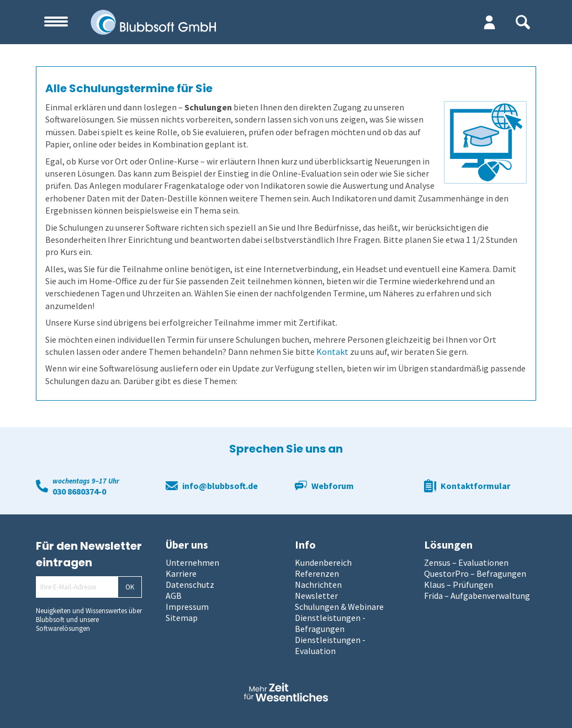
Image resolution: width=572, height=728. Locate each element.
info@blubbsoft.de (220, 486)
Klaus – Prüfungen (459, 584)
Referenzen (317, 573)
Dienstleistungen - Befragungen (330, 623)
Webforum (333, 486)
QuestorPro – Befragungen (475, 573)
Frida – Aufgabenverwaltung (477, 596)
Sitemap (182, 618)
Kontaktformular (475, 486)
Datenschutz (190, 584)
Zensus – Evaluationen (466, 562)
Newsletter (316, 596)
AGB (174, 596)
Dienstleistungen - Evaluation (330, 645)
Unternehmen (192, 562)
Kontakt (332, 352)
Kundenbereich (323, 562)
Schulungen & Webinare (339, 607)
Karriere (181, 573)
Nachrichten (318, 584)
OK (130, 587)
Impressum (187, 607)
